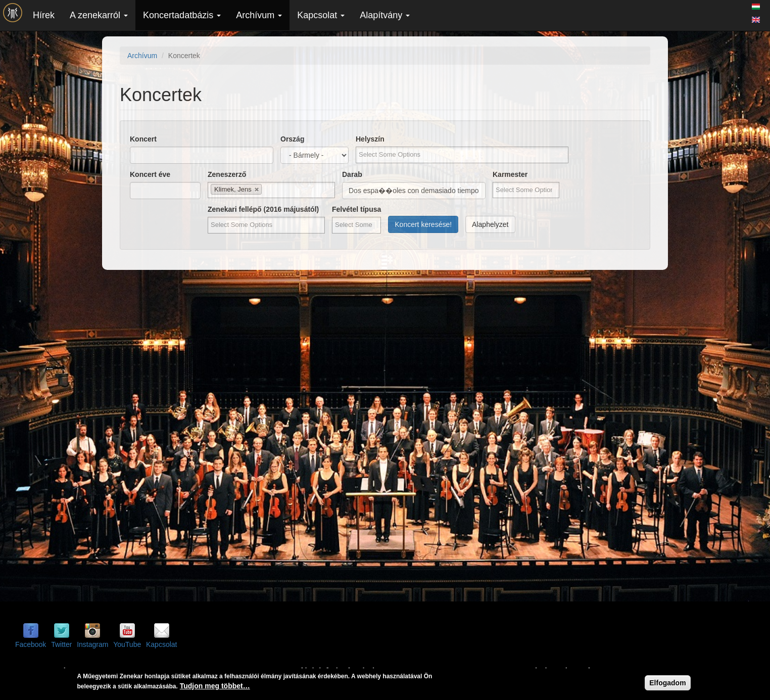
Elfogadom (667, 683)
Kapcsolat (321, 15)
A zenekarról (99, 15)
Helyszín (370, 139)
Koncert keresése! (423, 224)
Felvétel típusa (356, 209)
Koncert (143, 139)
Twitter (61, 644)
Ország (292, 139)
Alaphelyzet (490, 224)
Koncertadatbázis (182, 15)
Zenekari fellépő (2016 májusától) (263, 209)
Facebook (31, 644)
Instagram (92, 644)
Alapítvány (385, 15)
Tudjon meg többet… (215, 686)
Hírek (44, 15)
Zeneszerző (227, 174)
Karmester (510, 174)
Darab (352, 174)
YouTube (127, 644)
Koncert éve (150, 174)
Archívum (259, 15)
